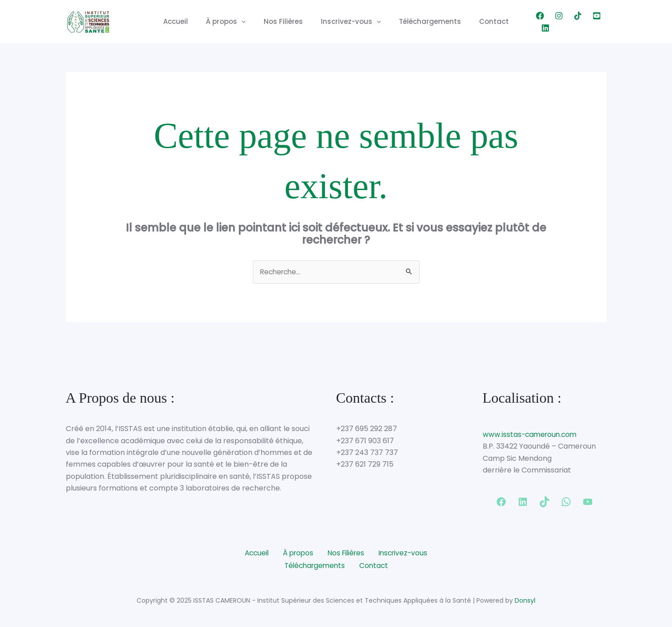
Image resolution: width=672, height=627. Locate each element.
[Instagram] (546, 22)
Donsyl (525, 600)
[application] (248, 22)
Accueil (187, 21)
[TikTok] (565, 22)
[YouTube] (584, 22)
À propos (233, 22)
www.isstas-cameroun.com (531, 435)
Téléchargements (423, 21)
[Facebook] (527, 22)
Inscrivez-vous (349, 22)
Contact (483, 21)
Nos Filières (286, 21)
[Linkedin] (603, 22)
